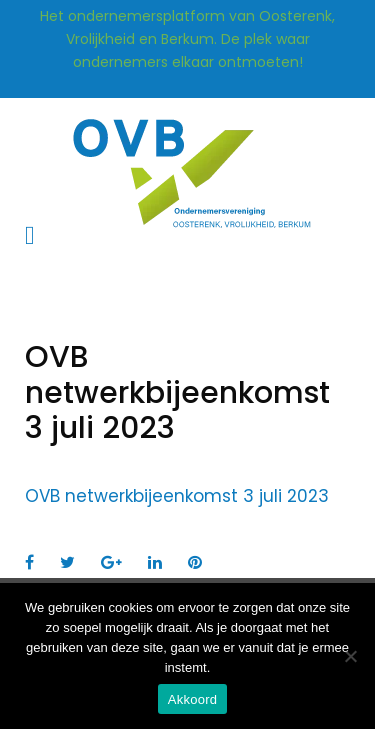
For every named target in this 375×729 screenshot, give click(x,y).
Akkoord (192, 699)
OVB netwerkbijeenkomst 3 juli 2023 (177, 496)
